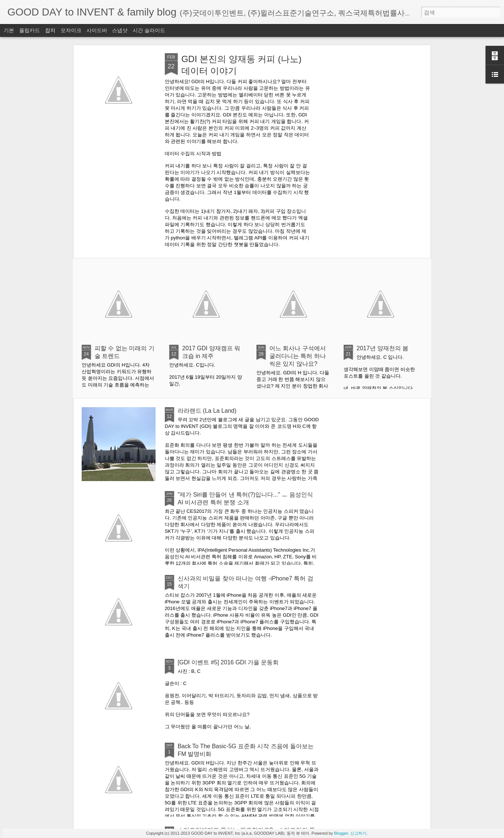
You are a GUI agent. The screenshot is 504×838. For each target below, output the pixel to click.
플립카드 (30, 30)
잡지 (50, 30)
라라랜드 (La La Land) (207, 411)
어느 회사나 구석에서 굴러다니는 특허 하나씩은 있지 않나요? (298, 356)
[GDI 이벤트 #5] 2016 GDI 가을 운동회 (228, 662)
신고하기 (358, 833)
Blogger (341, 833)
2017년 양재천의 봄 (382, 348)
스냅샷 (120, 30)
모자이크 (71, 30)
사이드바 (97, 30)
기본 (9, 30)
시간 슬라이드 (149, 30)
